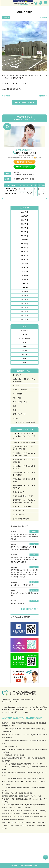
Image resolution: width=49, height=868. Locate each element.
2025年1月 (24, 236)
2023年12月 (24, 264)
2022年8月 (24, 276)
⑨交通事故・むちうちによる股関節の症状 (24, 487)
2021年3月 (24, 303)
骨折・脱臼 (17, 398)
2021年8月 (24, 292)
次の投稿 (42, 96)
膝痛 (24, 362)
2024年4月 (24, 248)
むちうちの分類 (18, 515)
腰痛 (24, 358)
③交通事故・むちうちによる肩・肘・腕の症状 (23, 448)
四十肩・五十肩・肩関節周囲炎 (24, 422)
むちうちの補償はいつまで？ (23, 496)
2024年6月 (24, 244)
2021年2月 (24, 307)
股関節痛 (24, 354)
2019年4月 (24, 319)
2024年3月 (24, 252)
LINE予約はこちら (26, 167)
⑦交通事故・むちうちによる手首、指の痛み (24, 474)
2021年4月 (24, 299)
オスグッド (24, 331)
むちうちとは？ (18, 492)
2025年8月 (24, 220)
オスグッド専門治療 (20, 390)
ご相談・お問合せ (26, 162)
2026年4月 (24, 212)
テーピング (17, 375)
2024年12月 (24, 240)
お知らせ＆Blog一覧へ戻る (25, 102)
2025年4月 (24, 228)
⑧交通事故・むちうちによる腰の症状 (24, 480)
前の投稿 (7, 96)
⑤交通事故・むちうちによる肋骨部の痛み (24, 461)
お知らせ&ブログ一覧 (28, 609)
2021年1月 (24, 311)
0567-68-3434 (26, 153)
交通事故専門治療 (19, 414)
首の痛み (16, 418)
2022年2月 (24, 280)
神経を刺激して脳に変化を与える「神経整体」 (24, 380)
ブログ (24, 343)
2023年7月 (24, 268)
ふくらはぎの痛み (24, 339)
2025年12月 (24, 216)
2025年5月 (24, 224)
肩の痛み (16, 386)
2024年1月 (24, 260)
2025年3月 (24, 232)
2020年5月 (24, 315)
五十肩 (24, 347)
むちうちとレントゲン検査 (22, 506)
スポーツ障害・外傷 (20, 402)
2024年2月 (24, 256)
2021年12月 (24, 284)
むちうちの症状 (18, 511)
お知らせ (24, 335)
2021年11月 (24, 288)
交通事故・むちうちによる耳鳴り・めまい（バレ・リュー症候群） (24, 436)
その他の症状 (18, 394)
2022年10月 (24, 272)
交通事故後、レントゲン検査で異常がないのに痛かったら (24, 501)
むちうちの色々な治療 (21, 519)
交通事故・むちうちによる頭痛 (24, 443)
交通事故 (24, 351)
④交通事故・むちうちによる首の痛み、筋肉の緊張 (24, 454)
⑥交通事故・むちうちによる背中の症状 (24, 467)
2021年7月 (24, 295)
